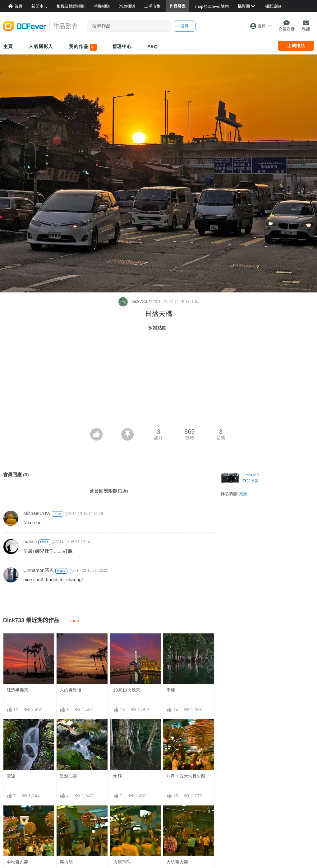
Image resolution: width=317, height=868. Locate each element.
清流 (11, 776)
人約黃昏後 (71, 690)
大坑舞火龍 (177, 862)
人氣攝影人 (41, 47)
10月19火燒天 (127, 690)
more (75, 621)
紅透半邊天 (17, 690)
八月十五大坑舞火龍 (186, 776)
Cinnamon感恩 (39, 570)
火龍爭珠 (122, 862)
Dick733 (134, 301)
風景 (243, 494)
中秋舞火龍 (17, 862)
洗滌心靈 (68, 776)
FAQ (153, 47)
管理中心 (122, 47)
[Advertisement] (158, 381)
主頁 (8, 47)
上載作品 (296, 46)
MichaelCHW (37, 513)
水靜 (117, 776)
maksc (30, 541)
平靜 (171, 690)
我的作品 (83, 47)
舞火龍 (66, 862)
